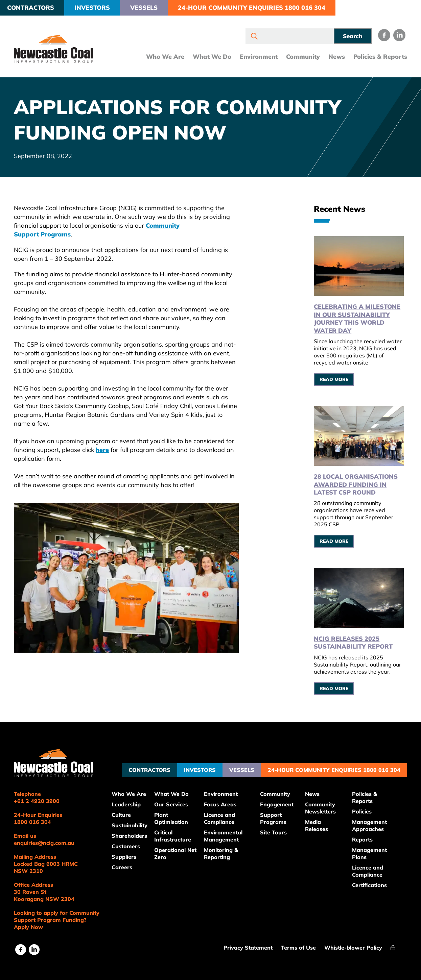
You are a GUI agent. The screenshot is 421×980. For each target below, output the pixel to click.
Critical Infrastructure (177, 833)
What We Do (209, 58)
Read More (336, 378)
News (334, 58)
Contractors (34, 8)
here (105, 450)
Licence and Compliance (224, 816)
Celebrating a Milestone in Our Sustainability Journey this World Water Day (359, 318)
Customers (131, 844)
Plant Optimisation (176, 816)
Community (300, 58)
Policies (364, 809)
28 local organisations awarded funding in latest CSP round (357, 483)
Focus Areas (224, 802)
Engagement (280, 802)
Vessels (147, 8)
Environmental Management (227, 833)
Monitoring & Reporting (225, 851)
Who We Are (162, 58)
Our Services (176, 802)
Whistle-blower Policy (354, 945)
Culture (126, 812)
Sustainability (134, 823)
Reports (364, 837)
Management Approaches (371, 823)
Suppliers (129, 854)
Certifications (371, 882)
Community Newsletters (323, 805)
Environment (256, 58)
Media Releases (319, 823)
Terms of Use (299, 945)
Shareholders (134, 833)
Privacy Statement (248, 945)
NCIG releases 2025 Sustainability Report (355, 640)
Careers (127, 864)
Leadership (131, 802)
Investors (95, 8)
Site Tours (276, 830)
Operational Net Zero (175, 851)
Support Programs (276, 816)
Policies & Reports (377, 58)
